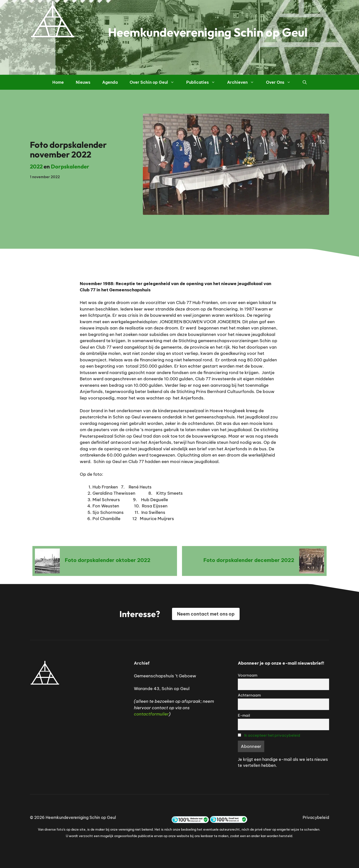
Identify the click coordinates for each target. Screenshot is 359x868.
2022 (36, 166)
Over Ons (281, 82)
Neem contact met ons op (206, 614)
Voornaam (248, 675)
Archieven (244, 82)
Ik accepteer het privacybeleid (272, 735)
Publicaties (204, 82)
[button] (305, 82)
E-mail (244, 715)
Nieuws (83, 82)
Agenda (110, 82)
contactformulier (151, 714)
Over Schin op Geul (155, 82)
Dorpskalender (70, 166)
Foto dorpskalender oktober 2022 (108, 560)
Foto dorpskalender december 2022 (249, 560)
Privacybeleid (316, 817)
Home (58, 82)
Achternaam (249, 695)
